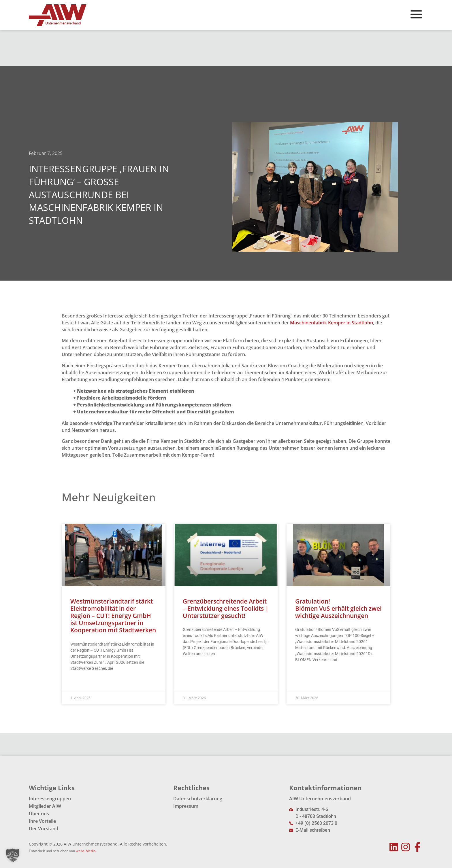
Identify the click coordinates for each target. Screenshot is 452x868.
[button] (13, 855)
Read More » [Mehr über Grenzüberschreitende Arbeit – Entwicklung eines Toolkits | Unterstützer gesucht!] (194, 668)
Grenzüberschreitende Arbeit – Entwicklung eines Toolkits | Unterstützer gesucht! (226, 608)
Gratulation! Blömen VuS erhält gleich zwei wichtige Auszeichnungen (338, 608)
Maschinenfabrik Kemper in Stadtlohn (332, 323)
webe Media (86, 851)
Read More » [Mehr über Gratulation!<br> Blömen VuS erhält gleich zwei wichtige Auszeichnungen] (306, 674)
